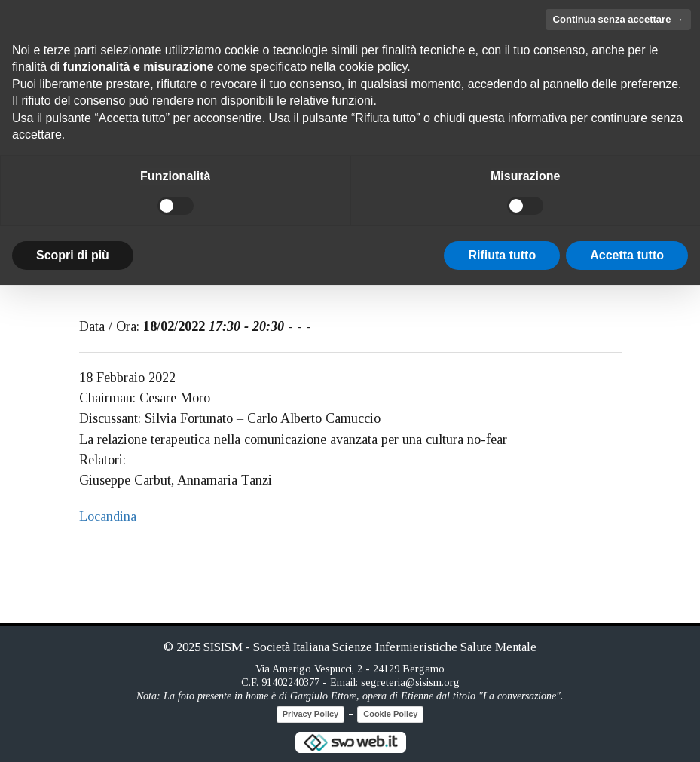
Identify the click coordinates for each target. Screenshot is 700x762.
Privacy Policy (311, 714)
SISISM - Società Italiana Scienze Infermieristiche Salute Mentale (370, 647)
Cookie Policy (390, 714)
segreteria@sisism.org (410, 682)
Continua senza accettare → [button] (618, 19)
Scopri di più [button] (73, 255)
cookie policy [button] (373, 67)
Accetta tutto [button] (627, 255)
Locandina (108, 516)
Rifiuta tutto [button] (502, 255)
